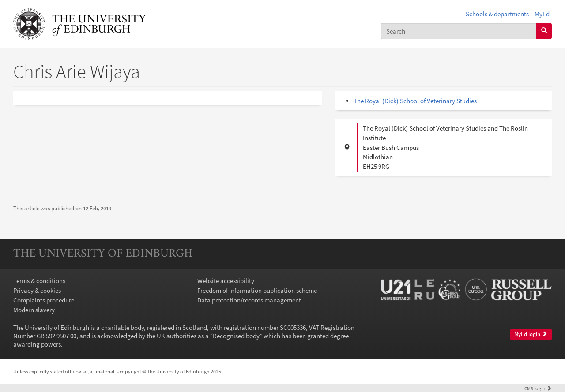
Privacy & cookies (37, 290)
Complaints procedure (44, 300)
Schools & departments (497, 14)
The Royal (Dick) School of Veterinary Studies (415, 101)
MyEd (542, 14)
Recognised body (236, 336)
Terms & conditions (39, 281)
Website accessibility (226, 281)
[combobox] (459, 31)
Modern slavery (34, 310)
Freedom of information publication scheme (257, 290)
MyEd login (531, 334)
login (538, 388)
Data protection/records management (249, 300)
